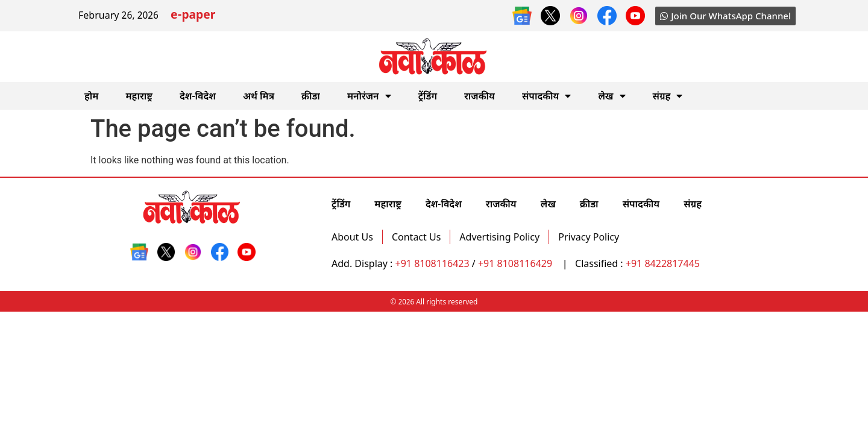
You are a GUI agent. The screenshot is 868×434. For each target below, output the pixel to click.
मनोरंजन (369, 96)
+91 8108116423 (432, 263)
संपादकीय (547, 96)
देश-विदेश (198, 96)
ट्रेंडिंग (428, 96)
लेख (612, 96)
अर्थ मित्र (259, 96)
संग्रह (668, 96)
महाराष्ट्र (139, 96)
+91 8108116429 (516, 263)
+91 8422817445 (663, 263)
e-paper (193, 16)
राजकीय (480, 96)
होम (91, 96)
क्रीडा (311, 96)
